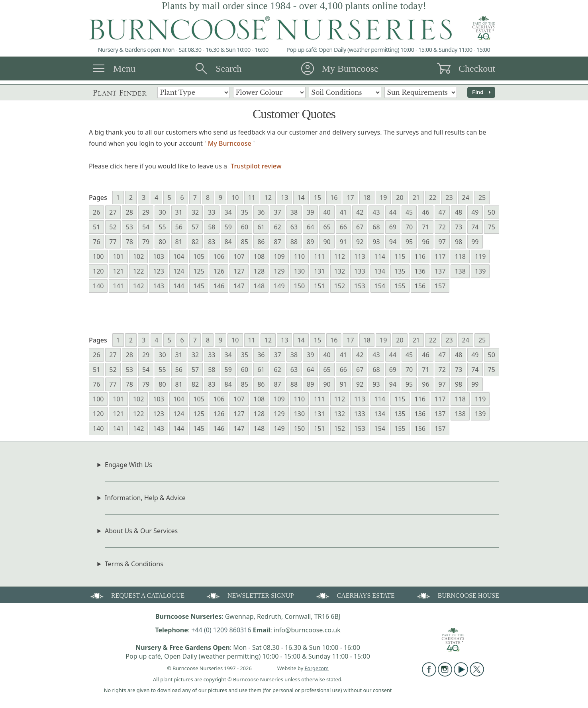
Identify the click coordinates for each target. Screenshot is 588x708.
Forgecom (317, 668)
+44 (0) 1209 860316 (221, 630)
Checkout (477, 68)
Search (228, 68)
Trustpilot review (256, 166)
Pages (98, 198)
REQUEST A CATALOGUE (137, 595)
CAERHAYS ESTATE (355, 595)
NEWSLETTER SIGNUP (250, 595)
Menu (124, 68)
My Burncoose (350, 68)
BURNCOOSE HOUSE (457, 595)
